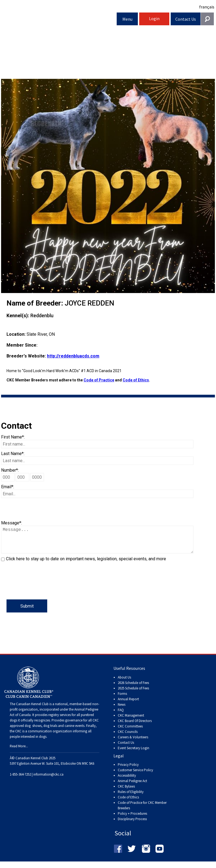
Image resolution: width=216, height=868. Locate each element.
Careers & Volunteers (133, 743)
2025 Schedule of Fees (133, 694)
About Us (124, 683)
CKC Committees (130, 732)
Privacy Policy (128, 770)
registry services (59, 720)
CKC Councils (128, 737)
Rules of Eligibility (131, 797)
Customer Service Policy (135, 775)
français (207, 7)
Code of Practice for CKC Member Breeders (142, 811)
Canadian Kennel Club (59, 20)
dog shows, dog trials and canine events (55, 731)
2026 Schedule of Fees (133, 688)
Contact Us (186, 19)
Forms (122, 699)
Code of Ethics (136, 380)
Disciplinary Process (132, 824)
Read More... (19, 752)
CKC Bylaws (126, 792)
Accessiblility (127, 781)
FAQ (121, 715)
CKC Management (131, 721)
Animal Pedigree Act (132, 786)
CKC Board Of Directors (135, 726)
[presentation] (42, 589)
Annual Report (128, 704)
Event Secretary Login (134, 753)
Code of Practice (99, 380)
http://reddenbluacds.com (73, 356)
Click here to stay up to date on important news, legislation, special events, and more (86, 564)
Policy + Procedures (132, 819)
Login (154, 18)
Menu (127, 19)
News (122, 710)
